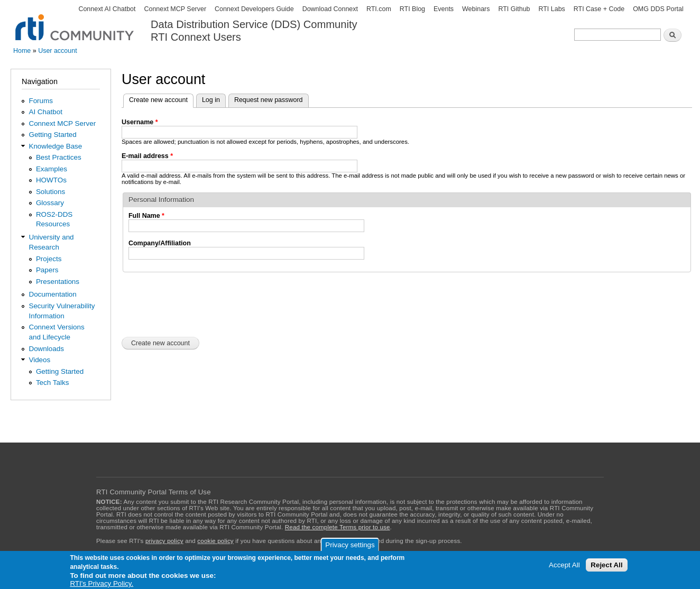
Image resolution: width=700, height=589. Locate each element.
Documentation (52, 294)
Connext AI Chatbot (107, 9)
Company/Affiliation (160, 243)
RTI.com (379, 9)
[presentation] (202, 303)
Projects (49, 259)
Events (444, 9)
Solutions (50, 192)
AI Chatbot (45, 112)
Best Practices (59, 157)
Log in (211, 100)
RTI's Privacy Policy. (102, 583)
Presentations (58, 282)
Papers (47, 270)
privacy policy (164, 541)
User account (57, 51)
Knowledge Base (55, 146)
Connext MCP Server (175, 9)
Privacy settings (350, 545)
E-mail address (147, 156)
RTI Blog (412, 9)
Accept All (564, 565)
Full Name (146, 216)
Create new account (161, 99)
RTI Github (514, 9)
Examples (52, 169)
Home (22, 51)
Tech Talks (53, 383)
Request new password (269, 100)
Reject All (606, 565)
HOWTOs (51, 180)
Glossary (50, 203)
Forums (41, 101)
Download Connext (330, 9)
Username (140, 122)
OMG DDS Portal (658, 9)
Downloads (46, 349)
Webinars (476, 9)
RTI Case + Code (599, 9)
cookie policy (215, 541)
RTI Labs (551, 9)
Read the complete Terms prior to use (338, 527)
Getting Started (52, 135)
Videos (39, 360)
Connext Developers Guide (254, 9)
